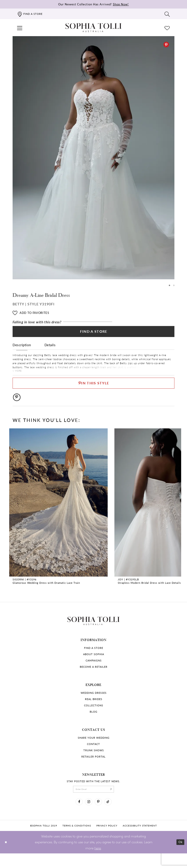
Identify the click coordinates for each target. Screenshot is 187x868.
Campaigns (94, 671)
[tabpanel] (93, 158)
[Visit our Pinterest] (99, 815)
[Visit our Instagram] (88, 815)
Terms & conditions (77, 840)
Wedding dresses (94, 703)
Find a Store (94, 334)
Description (22, 349)
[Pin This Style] (93, 390)
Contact (93, 755)
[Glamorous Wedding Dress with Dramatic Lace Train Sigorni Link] (58, 518)
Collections (94, 716)
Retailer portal (93, 767)
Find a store (94, 658)
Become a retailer (94, 677)
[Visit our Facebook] (76, 815)
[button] (20, 28)
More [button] (20, 375)
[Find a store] (30, 14)
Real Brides (94, 710)
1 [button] (169, 285)
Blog (93, 722)
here (98, 862)
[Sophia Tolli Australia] (93, 28)
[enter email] (93, 801)
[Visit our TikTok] (111, 815)
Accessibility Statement (140, 840)
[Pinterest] (166, 45)
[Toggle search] (167, 14)
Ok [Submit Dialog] (180, 857)
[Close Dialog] (7, 857)
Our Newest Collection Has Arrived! (93, 4)
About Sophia (94, 665)
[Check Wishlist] (167, 28)
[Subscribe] (116, 801)
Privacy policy (107, 840)
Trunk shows (94, 761)
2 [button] (174, 285)
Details (50, 349)
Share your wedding (94, 748)
